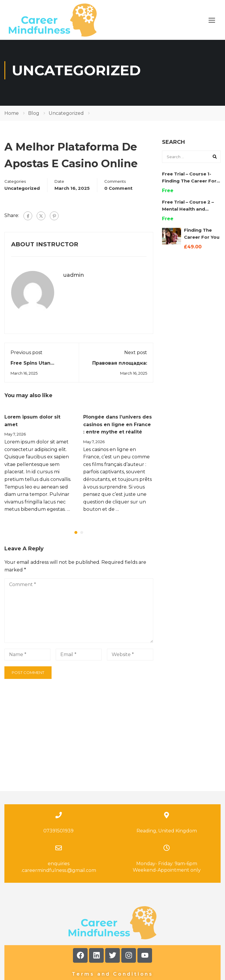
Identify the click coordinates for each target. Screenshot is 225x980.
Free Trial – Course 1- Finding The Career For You (189, 186)
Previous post (27, 357)
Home (12, 118)
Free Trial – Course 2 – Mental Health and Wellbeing (188, 214)
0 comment (118, 193)
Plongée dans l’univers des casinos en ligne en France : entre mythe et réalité (117, 429)
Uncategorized (66, 118)
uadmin (74, 280)
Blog (34, 118)
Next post (136, 357)
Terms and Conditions (112, 924)
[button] (76, 537)
